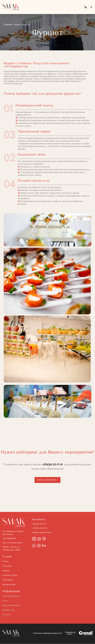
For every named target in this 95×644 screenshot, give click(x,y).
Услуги (17, 25)
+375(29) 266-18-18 (40, 528)
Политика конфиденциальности (48, 633)
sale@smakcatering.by (42, 533)
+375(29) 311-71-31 (52, 465)
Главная (8, 25)
